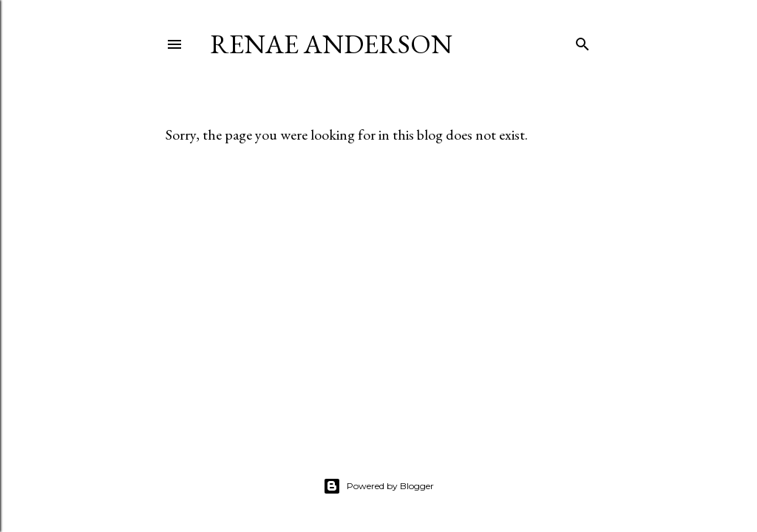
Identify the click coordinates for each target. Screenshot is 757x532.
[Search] (583, 41)
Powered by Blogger (378, 486)
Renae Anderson (331, 44)
